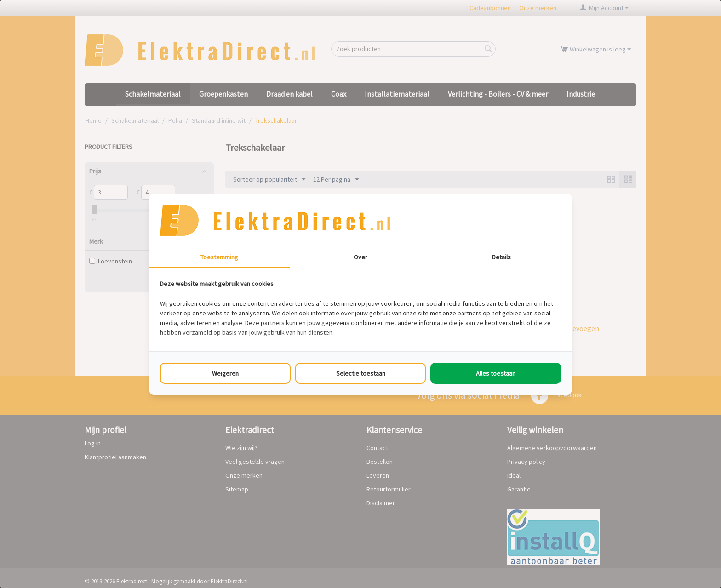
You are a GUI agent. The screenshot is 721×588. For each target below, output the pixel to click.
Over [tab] (360, 257)
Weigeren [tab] (225, 373)
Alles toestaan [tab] (496, 373)
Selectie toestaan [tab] (361, 373)
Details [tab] (501, 257)
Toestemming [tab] (219, 257)
